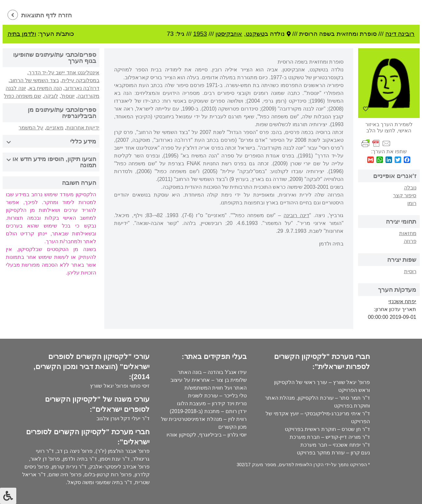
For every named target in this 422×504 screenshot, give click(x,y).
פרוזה (410, 241)
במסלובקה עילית (81, 80)
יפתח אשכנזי (402, 301)
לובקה (51, 96)
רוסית (410, 271)
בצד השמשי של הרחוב (34, 80)
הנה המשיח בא (45, 88)
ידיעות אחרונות (83, 128)
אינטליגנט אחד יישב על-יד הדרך (64, 73)
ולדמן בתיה (22, 34)
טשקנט (255, 34)
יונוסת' (68, 96)
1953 (200, 34)
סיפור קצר (405, 195)
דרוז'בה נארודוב (82, 88)
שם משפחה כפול (22, 96)
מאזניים (55, 128)
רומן (412, 203)
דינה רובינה (296, 215)
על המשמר (31, 128)
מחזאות (408, 233)
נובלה (410, 188)
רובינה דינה (400, 34)
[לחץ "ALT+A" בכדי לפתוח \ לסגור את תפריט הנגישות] (8, 496)
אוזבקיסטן (229, 34)
